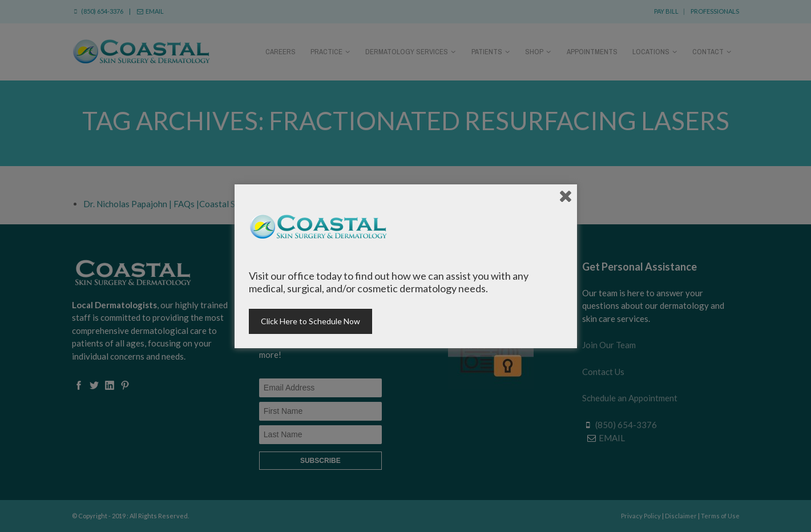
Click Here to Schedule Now (310, 321)
